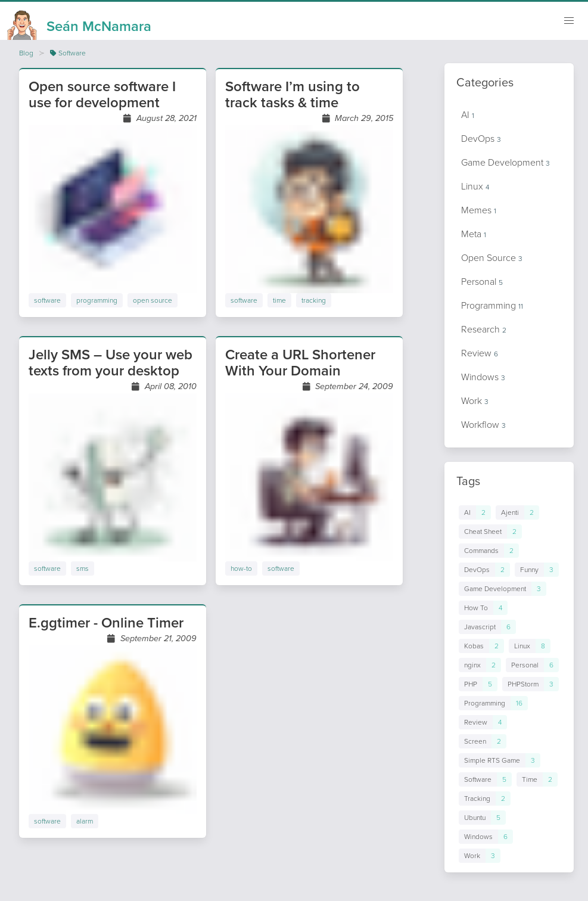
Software (68, 53)
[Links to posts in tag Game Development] (503, 589)
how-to (241, 568)
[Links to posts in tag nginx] (480, 665)
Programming (492, 305)
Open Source (492, 258)
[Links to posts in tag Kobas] (481, 646)
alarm (85, 821)
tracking (314, 300)
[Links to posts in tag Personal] (532, 665)
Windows (483, 377)
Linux (475, 186)
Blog (26, 53)
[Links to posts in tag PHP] (478, 684)
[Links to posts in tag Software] (485, 779)
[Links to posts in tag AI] (475, 512)
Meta (474, 234)
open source (153, 300)
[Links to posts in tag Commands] (489, 551)
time (279, 300)
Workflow (483, 425)
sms (83, 568)
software (47, 300)
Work (475, 401)
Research (484, 329)
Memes (479, 210)
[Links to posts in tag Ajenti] (517, 512)
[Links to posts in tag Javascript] (487, 627)
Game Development (505, 162)
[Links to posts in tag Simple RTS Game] (500, 760)
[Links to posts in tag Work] (480, 856)
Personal (482, 282)
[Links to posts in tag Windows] (486, 837)
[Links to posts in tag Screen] (483, 741)
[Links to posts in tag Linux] (530, 646)
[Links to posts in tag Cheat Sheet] (490, 532)
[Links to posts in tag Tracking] (485, 799)
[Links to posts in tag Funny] (537, 570)
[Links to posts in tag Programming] (493, 703)
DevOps (481, 139)
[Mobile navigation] (569, 21)
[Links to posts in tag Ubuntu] (482, 818)
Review (480, 353)
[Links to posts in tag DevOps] (484, 570)
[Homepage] (79, 23)
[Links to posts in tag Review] (483, 722)
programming (97, 300)
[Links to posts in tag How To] (483, 608)
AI (468, 115)
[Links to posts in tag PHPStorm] (531, 684)
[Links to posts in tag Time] (537, 779)
